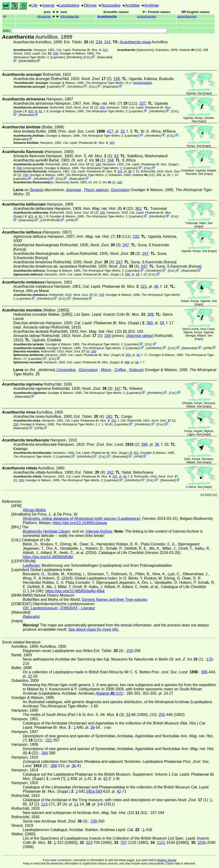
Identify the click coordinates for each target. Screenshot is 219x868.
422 (31, 111)
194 (110, 160)
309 (150, 314)
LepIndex (58, 57)
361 (138, 209)
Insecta (48, 5)
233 (130, 651)
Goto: (85, 31)
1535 (202, 843)
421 (31, 216)
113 (44, 804)
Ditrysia (90, 5)
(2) (113, 444)
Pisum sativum (96, 190)
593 (99, 791)
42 (105, 779)
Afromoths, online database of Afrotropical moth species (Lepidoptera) (81, 519)
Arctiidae (132, 5)
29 (137, 274)
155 (102, 107)
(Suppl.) (152, 164)
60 (137, 362)
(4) (79, 42)
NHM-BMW (27, 61)
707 (123, 843)
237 (143, 103)
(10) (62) (107, 331)
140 (94, 351)
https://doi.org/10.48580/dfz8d (48, 557)
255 (162, 715)
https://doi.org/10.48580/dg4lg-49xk (75, 591)
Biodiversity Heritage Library (46, 531)
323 (89, 843)
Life (35, 5)
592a (90, 791)
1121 (161, 843)
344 (45, 753)
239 (94, 821)
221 (49, 740)
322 (120, 171)
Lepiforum (31, 565)
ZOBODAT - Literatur (78, 608)
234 (99, 42)
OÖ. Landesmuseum (40, 608)
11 (76, 804)
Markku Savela (167, 860)
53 (116, 156)
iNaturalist (105, 57)
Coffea (120, 370)
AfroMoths (74, 57)
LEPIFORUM (50, 220)
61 (40, 111)
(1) (88, 160)
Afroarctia (44, 16)
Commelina (66, 370)
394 (145, 444)
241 (107, 42)
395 (204, 672)
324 (112, 143)
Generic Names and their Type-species (115, 600)
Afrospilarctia (69, 16)
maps (208, 93)
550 (127, 274)
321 (105, 50)
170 (209, 659)
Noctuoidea (111, 5)
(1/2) (190, 50)
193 (120, 182)
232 (136, 236)
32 (123, 131)
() (146, 16)
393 (150, 323)
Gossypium (120, 190)
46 (130, 171)
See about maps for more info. (94, 629)
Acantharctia (107, 16)
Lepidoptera (69, 5)
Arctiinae (152, 5)
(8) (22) (108, 209)
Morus (106, 370)
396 (127, 362)
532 (19, 168)
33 (128, 715)
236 (55, 53)
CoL (87, 57)
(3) (105, 245)
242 (109, 416)
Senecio (36, 190)
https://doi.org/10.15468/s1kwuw (80, 523)
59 (162, 323)
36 (157, 444)
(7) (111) (110, 103)
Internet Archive (99, 531)
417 (110, 131)
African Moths (34, 510)
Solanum (136, 370)
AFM (70, 220)
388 (54, 766)
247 (126, 245)
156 (117, 79)
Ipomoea (73, 190)
